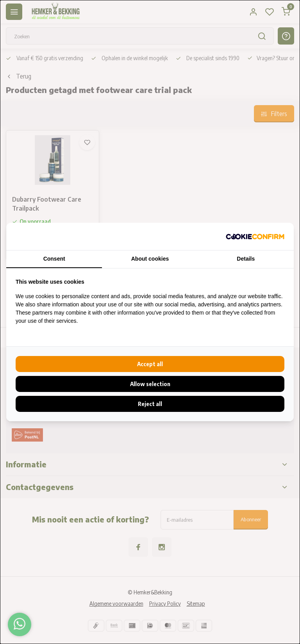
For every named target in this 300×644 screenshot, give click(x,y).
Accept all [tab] (150, 364)
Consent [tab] (54, 259)
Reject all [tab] (150, 404)
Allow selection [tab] (150, 384)
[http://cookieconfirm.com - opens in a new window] (255, 236)
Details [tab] (246, 259)
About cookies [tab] (150, 259)
